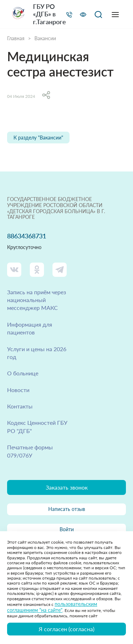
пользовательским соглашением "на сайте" (52, 607)
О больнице (23, 373)
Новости (18, 390)
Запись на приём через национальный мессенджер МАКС (37, 300)
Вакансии (45, 38)
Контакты (20, 406)
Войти (67, 529)
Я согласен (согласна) (66, 629)
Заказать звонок (67, 487)
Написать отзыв (67, 509)
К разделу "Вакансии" (38, 138)
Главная (16, 38)
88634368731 (27, 236)
